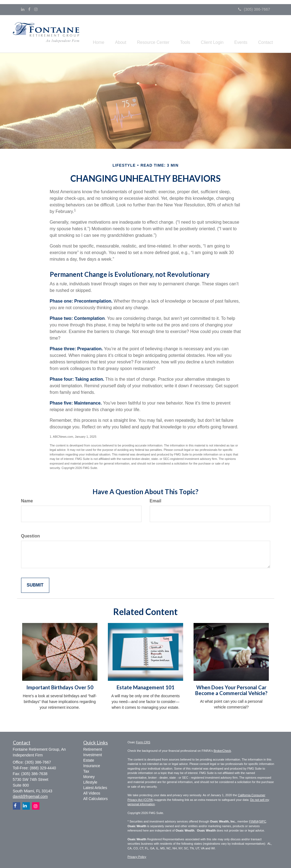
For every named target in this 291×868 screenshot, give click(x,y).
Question (31, 535)
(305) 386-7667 (254, 9)
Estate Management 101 (145, 687)
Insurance (92, 765)
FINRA (254, 821)
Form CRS (143, 741)
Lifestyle (90, 782)
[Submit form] (35, 584)
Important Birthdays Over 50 (60, 687)
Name (27, 500)
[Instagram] (36, 9)
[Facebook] (29, 9)
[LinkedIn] (23, 9)
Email (156, 500)
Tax (86, 771)
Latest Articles (95, 787)
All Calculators (95, 798)
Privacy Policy (137, 856)
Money (89, 776)
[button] (134, 33)
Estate (89, 760)
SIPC (263, 821)
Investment (93, 754)
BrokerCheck (222, 750)
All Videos (92, 793)
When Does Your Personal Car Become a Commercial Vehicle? (231, 689)
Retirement (93, 749)
